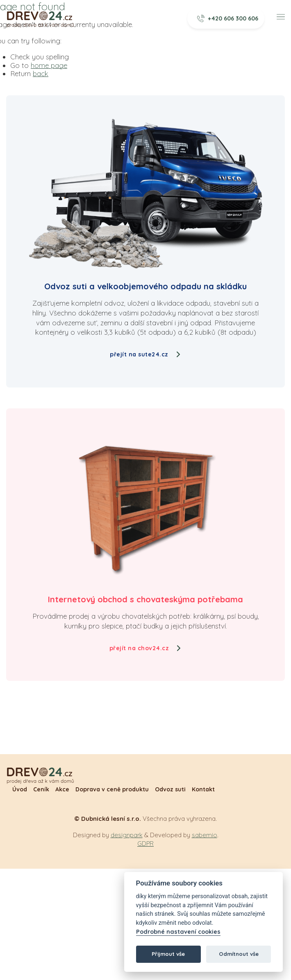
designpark (127, 835)
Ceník (41, 789)
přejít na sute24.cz (145, 354)
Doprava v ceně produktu (112, 789)
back (41, 73)
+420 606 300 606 (228, 18)
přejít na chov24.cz (146, 648)
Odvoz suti (170, 789)
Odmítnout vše (239, 954)
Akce (62, 789)
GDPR (145, 844)
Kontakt (203, 789)
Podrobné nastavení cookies (178, 932)
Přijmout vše (168, 954)
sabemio (205, 835)
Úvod (20, 789)
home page (49, 65)
